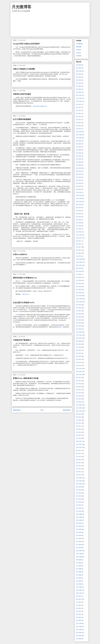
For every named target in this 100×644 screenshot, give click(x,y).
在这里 (60, 327)
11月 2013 (79, 372)
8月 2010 (79, 490)
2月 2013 (79, 399)
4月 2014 (79, 356)
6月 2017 (79, 250)
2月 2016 (79, 290)
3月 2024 (79, 68)
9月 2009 (79, 523)
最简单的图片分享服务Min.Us (25, 278)
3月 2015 (79, 323)
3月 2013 (79, 396)
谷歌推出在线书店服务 (22, 94)
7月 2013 (79, 384)
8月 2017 (79, 244)
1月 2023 (79, 83)
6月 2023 (79, 77)
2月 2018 (79, 226)
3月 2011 (79, 469)
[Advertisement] (50, 24)
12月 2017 (79, 232)
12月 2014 (79, 332)
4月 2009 (79, 538)
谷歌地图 (79, 47)
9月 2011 (79, 450)
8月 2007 (79, 599)
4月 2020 (79, 156)
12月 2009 (79, 514)
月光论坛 (79, 53)
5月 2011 (79, 463)
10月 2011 (79, 447)
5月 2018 (79, 217)
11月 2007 (79, 590)
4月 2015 (79, 320)
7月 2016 (79, 274)
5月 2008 (79, 572)
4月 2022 (79, 89)
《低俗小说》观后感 (21, 214)
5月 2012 (79, 426)
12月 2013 (79, 369)
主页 (42, 410)
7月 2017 (79, 247)
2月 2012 (79, 435)
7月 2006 (79, 639)
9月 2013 (79, 378)
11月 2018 (79, 198)
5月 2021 (79, 117)
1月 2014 (79, 366)
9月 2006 (79, 633)
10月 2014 (79, 338)
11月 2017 (79, 235)
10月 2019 (79, 168)
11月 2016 (79, 262)
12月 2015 (79, 296)
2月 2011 (79, 472)
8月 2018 (79, 208)
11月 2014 (79, 335)
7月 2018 (79, 211)
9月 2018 (79, 205)
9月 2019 (79, 171)
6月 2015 (79, 314)
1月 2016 (79, 293)
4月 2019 (79, 183)
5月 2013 (79, 390)
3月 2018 (79, 223)
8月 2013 (79, 381)
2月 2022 (79, 92)
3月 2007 (79, 614)
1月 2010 (79, 511)
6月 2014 (79, 350)
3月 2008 (79, 578)
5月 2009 (79, 535)
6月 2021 (79, 114)
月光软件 (79, 50)
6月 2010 (79, 496)
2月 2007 (79, 617)
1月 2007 (79, 620)
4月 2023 (79, 80)
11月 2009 (79, 517)
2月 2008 (79, 581)
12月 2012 (79, 405)
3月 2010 (79, 505)
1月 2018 (79, 229)
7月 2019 (79, 177)
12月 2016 (79, 259)
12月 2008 (79, 551)
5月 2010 (79, 499)
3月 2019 (79, 186)
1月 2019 (79, 192)
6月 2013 (79, 387)
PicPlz (17, 315)
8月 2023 (79, 74)
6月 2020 (79, 150)
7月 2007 (79, 602)
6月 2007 (79, 605)
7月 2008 (79, 566)
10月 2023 (79, 71)
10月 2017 (79, 238)
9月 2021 (79, 104)
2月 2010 (79, 508)
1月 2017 (79, 256)
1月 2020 (79, 165)
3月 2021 (79, 123)
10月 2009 (79, 520)
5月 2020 (79, 153)
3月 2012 (79, 432)
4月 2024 (79, 65)
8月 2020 (79, 144)
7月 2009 (79, 529)
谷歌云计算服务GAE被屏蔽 (24, 69)
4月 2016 (79, 284)
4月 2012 (79, 429)
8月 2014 (79, 344)
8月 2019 (79, 174)
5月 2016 (79, 280)
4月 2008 (79, 575)
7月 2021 (79, 110)
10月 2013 (79, 375)
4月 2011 (79, 466)
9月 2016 (79, 268)
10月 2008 (79, 557)
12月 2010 (79, 478)
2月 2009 (79, 545)
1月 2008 (79, 584)
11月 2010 (79, 481)
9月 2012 (79, 414)
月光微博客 (22, 7)
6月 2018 (79, 214)
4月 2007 (79, 611)
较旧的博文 (67, 410)
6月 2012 (79, 423)
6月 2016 (79, 277)
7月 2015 (79, 311)
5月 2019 (79, 180)
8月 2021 (79, 107)
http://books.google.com (40, 106)
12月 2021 (79, 95)
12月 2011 (79, 441)
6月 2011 (79, 460)
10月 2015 (79, 302)
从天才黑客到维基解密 (22, 119)
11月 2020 (79, 135)
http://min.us (26, 294)
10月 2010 (79, 484)
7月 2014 (79, 347)
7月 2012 (79, 420)
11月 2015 (79, 299)
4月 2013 (79, 393)
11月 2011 (79, 444)
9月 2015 (79, 305)
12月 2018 (79, 195)
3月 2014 (79, 359)
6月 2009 (79, 532)
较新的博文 (17, 410)
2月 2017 (79, 253)
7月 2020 (79, 147)
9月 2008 (79, 560)
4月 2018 (79, 220)
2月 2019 (79, 189)
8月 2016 (79, 271)
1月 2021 (79, 129)
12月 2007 (79, 587)
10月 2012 (79, 411)
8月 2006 (79, 636)
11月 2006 (79, 627)
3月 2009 (79, 542)
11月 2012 (79, 408)
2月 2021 (79, 126)
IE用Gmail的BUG (20, 254)
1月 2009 (79, 548)
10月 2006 (79, 630)
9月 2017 (79, 241)
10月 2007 (79, 593)
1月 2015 (79, 329)
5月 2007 (79, 608)
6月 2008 (79, 569)
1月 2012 (79, 438)
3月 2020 (79, 159)
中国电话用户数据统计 (22, 340)
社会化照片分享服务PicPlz (24, 303)
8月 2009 (79, 526)
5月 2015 (79, 317)
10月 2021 (79, 101)
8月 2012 (79, 417)
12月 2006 (79, 624)
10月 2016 (79, 265)
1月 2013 (79, 402)
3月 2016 (79, 287)
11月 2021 (79, 98)
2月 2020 (79, 162)
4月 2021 (79, 120)
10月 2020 (79, 138)
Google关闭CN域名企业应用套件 (26, 44)
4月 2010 (79, 502)
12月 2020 (79, 132)
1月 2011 (79, 475)
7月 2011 (79, 457)
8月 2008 (79, 563)
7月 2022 (79, 86)
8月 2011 (79, 454)
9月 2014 (79, 341)
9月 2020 (79, 141)
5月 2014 (79, 353)
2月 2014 (79, 362)
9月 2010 (79, 487)
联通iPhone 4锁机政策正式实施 (26, 378)
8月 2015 (79, 308)
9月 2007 (79, 596)
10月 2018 (79, 202)
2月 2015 (79, 326)
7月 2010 (79, 493)
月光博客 (79, 56)
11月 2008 (79, 554)
